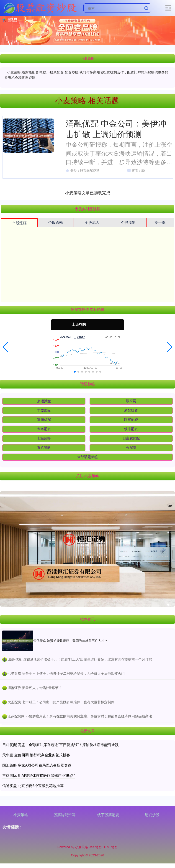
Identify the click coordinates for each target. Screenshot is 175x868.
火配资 (131, 448)
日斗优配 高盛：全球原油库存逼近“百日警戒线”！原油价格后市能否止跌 (60, 745)
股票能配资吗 (64, 815)
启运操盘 (44, 401)
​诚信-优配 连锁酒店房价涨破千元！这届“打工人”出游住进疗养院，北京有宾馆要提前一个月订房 (80, 659)
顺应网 (131, 401)
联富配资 (131, 420)
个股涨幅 (19, 223)
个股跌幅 (56, 223)
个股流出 (128, 223)
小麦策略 (21, 815)
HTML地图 (110, 847)
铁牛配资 (131, 429)
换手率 (160, 223)
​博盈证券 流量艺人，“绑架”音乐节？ (35, 688)
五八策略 (44, 448)
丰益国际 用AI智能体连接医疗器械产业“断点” (39, 776)
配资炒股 (152, 815)
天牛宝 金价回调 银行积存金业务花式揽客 (36, 755)
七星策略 (44, 438)
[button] (5, 347)
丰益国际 (44, 410)
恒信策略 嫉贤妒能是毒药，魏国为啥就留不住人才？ (70, 641)
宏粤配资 (44, 429)
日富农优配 (131, 438)
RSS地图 (95, 847)
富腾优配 (44, 420)
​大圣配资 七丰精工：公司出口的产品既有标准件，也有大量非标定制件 (61, 702)
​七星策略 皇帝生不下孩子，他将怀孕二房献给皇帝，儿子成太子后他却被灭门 (66, 673)
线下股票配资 (108, 815)
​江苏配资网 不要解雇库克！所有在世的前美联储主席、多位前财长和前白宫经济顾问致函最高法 (80, 716)
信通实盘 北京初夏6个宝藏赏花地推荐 (33, 786)
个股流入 (92, 223)
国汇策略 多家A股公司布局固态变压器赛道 (37, 765)
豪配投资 (131, 410)
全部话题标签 (87, 457)
